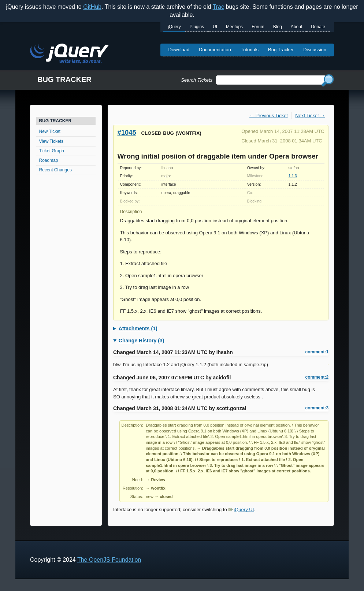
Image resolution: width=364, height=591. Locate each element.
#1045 (127, 132)
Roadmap (49, 160)
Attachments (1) (138, 328)
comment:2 (317, 377)
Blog (278, 27)
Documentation (215, 50)
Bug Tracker (281, 50)
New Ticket (50, 131)
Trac (218, 7)
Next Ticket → (310, 116)
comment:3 (317, 408)
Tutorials (250, 50)
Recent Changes (55, 170)
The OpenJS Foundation (109, 560)
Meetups (234, 27)
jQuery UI (241, 510)
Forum (258, 27)
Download (179, 50)
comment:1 (317, 352)
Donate (318, 27)
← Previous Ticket (269, 116)
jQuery (174, 27)
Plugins (197, 27)
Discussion (315, 50)
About (296, 27)
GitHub (92, 7)
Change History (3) (141, 341)
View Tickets (51, 141)
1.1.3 (293, 176)
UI (215, 27)
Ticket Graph (52, 151)
